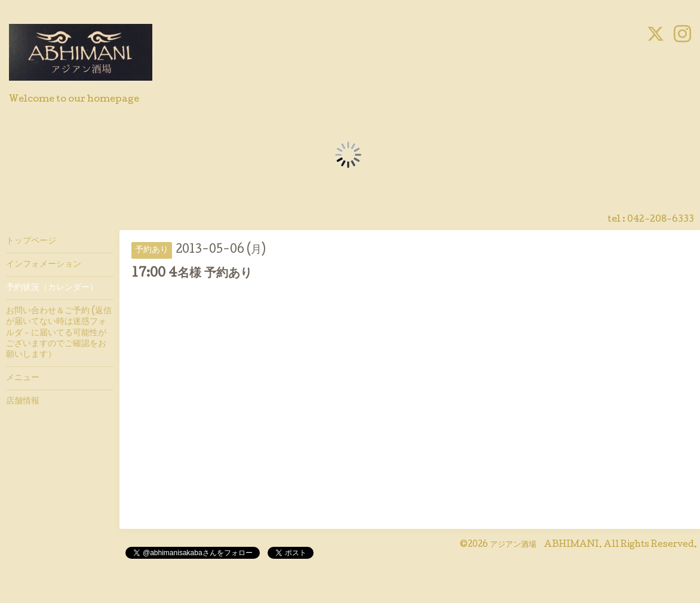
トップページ (31, 241)
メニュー (23, 378)
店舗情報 (23, 402)
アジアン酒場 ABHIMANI (544, 545)
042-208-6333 (661, 220)
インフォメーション (44, 265)
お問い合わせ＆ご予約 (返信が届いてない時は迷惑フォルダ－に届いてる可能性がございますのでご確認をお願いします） (59, 333)
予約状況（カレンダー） (52, 288)
